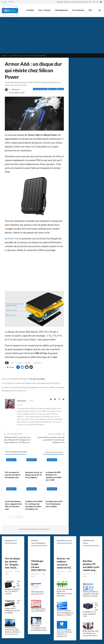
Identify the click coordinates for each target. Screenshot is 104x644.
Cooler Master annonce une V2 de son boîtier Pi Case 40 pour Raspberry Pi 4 (51, 440)
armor (12, 363)
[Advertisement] (52, 35)
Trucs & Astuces (78, 10)
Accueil (4, 2)
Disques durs (53, 89)
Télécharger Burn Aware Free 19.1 (37, 593)
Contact (11, 2)
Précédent (10, 517)
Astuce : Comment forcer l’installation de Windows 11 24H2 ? (65, 613)
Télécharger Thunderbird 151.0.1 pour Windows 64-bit (39, 628)
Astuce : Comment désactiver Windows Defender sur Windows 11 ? (65, 633)
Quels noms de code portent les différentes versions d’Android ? (65, 592)
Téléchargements (61, 10)
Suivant (19, 517)
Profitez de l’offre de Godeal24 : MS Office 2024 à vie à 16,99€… (91, 594)
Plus (90, 10)
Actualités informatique (40, 89)
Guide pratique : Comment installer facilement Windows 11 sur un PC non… (13, 631)
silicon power (37, 363)
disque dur (28, 363)
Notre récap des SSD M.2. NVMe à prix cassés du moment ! (91, 633)
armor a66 (19, 363)
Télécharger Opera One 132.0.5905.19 (38, 610)
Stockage (61, 89)
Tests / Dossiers (44, 10)
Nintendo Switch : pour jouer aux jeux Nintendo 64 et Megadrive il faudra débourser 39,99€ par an (17, 440)
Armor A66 (13, 238)
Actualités (30, 10)
